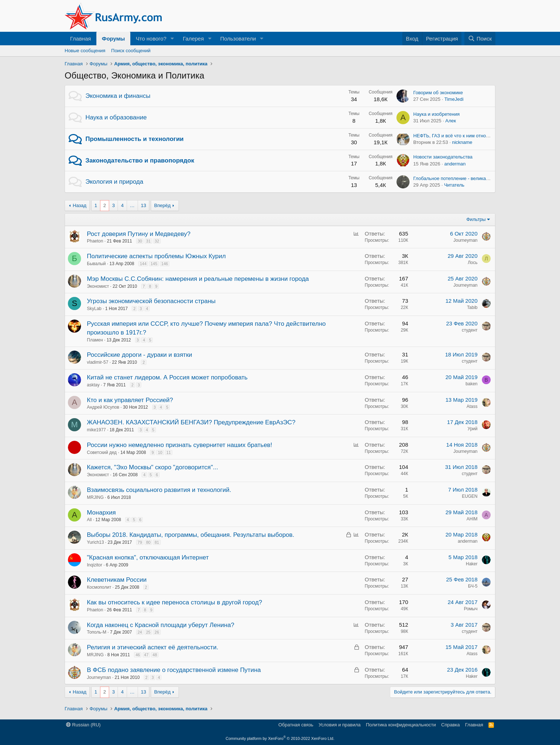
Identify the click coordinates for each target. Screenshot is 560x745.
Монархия (101, 513)
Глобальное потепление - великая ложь (457, 178)
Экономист (98, 286)
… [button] (132, 205)
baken (471, 384)
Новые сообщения (85, 51)
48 (155, 655)
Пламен (95, 340)
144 (143, 264)
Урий (473, 429)
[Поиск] (480, 39)
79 (140, 542)
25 (148, 632)
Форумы (113, 39)
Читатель (454, 185)
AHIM (472, 519)
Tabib (472, 307)
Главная (80, 39)
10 (160, 452)
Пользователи (238, 39)
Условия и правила (340, 725)
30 (140, 241)
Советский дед (102, 452)
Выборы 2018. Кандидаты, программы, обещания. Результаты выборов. (191, 535)
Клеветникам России (117, 580)
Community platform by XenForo (280, 738)
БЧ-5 (473, 586)
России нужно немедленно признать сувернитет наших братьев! (179, 445)
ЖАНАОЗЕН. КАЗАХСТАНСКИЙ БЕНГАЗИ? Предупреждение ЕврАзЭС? (191, 422)
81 (157, 542)
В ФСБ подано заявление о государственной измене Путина (174, 670)
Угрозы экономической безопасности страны (151, 301)
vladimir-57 (98, 362)
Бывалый (96, 264)
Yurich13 (95, 542)
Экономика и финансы (118, 96)
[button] (172, 39)
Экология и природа (114, 182)
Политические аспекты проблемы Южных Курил (156, 256)
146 (165, 264)
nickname (462, 142)
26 (157, 632)
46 (138, 655)
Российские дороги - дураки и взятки (139, 355)
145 (154, 264)
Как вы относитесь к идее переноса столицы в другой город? (174, 602)
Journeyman (465, 240)
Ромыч (471, 609)
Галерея (193, 39)
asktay (93, 385)
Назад (79, 205)
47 (146, 655)
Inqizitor (95, 565)
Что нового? (151, 39)
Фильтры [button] (476, 219)
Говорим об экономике (438, 93)
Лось (473, 263)
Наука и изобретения (436, 114)
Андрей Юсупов (103, 407)
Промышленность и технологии (135, 139)
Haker (472, 564)
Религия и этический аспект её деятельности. (153, 647)
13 (143, 205)
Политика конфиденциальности (401, 725)
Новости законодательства (443, 157)
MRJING (95, 497)
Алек (451, 121)
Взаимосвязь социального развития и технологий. (159, 490)
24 (140, 632)
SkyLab (94, 309)
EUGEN (470, 496)
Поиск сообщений (131, 51)
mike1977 (96, 430)
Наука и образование (116, 117)
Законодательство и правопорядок (140, 161)
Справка (451, 725)
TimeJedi (454, 99)
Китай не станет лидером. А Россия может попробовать (167, 377)
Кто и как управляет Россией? (130, 400)
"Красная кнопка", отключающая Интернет (148, 557)
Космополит (99, 587)
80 (148, 542)
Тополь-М (97, 632)
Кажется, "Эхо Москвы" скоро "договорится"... (153, 467)
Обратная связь (296, 725)
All (89, 520)
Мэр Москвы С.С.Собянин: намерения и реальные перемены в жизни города (198, 279)
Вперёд (162, 205)
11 (169, 452)
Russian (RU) (83, 725)
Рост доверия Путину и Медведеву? (139, 234)
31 (148, 241)
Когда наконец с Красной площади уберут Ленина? (161, 625)
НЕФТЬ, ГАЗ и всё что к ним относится (456, 136)
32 (157, 241)
